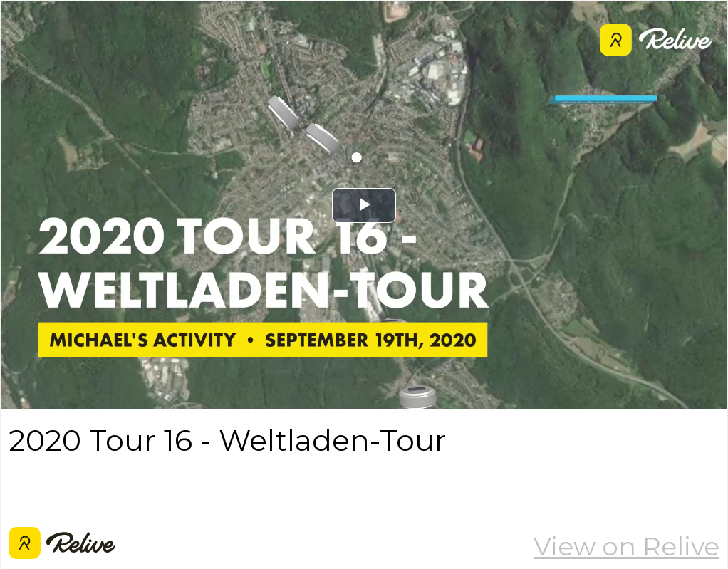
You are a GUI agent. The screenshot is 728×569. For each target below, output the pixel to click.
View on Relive (626, 546)
